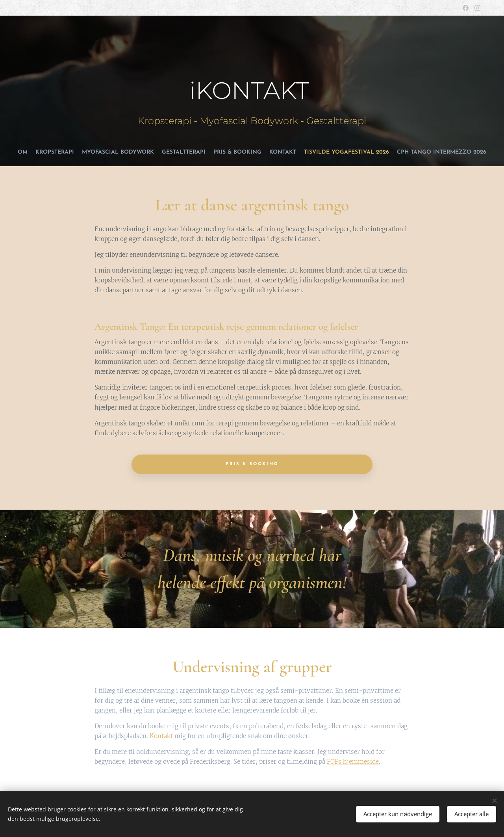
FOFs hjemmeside (353, 762)
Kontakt (161, 736)
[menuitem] (226, 152)
